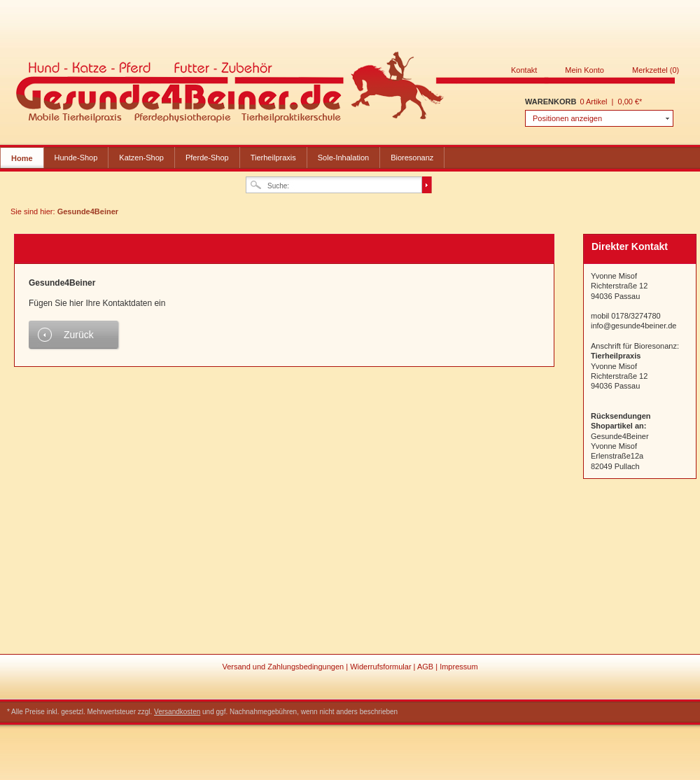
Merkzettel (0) (656, 70)
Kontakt (524, 70)
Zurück (79, 335)
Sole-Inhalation (343, 158)
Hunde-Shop (76, 158)
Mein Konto (584, 70)
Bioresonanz (412, 158)
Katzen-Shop (141, 158)
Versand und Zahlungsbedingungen (284, 667)
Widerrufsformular (381, 667)
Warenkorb (551, 102)
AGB (426, 667)
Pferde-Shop (207, 158)
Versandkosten (177, 712)
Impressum (458, 667)
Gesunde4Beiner (346, 90)
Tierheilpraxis (273, 158)
